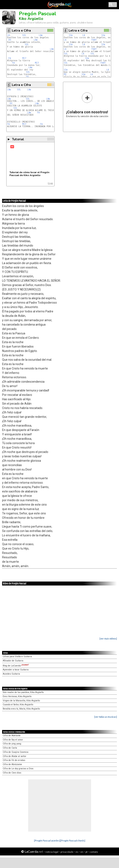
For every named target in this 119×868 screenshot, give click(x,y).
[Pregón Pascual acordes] (47, 841)
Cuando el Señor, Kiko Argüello (18, 705)
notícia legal (52, 852)
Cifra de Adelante (12, 736)
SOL (24, 35)
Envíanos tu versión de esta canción (87, 105)
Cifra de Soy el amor (13, 740)
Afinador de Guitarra (13, 661)
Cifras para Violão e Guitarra (17, 656)
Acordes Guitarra (11, 674)
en (82, 852)
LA (8, 35)
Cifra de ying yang (12, 744)
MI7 (24, 58)
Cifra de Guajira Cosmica (16, 752)
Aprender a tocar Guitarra (16, 670)
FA (10, 58)
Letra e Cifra (21, 31)
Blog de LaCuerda (16, 666)
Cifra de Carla (10, 748)
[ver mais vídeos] (108, 639)
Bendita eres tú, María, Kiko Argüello (21, 709)
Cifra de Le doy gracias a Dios (18, 769)
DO (10, 40)
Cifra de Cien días (12, 773)
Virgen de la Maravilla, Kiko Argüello (21, 701)
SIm (71, 35)
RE (66, 74)
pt (86, 852)
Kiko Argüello (31, 19)
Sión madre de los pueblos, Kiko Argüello (23, 692)
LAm (41, 35)
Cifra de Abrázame (12, 764)
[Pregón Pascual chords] (73, 841)
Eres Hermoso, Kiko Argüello (17, 696)
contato (94, 852)
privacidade (67, 852)
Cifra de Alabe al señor (14, 756)
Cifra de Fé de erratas (14, 760)
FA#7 (94, 40)
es (77, 852)
